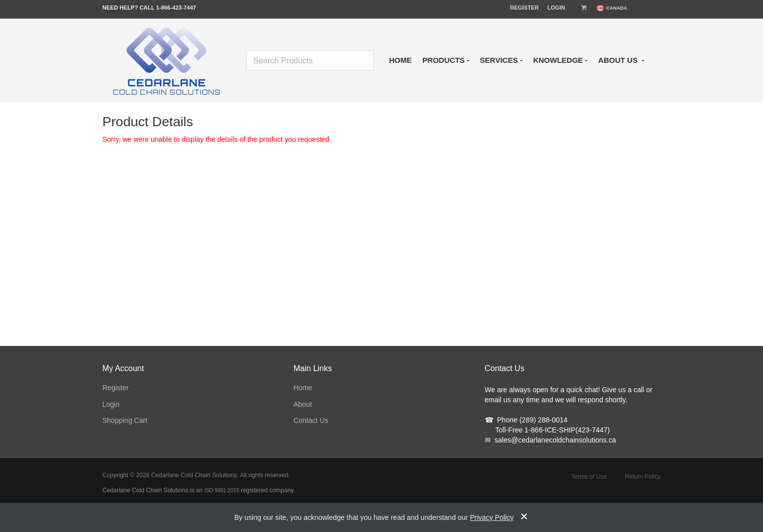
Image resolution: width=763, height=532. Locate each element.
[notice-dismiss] (524, 517)
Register (524, 8)
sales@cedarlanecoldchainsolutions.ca (550, 440)
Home (303, 388)
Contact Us (311, 420)
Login (556, 8)
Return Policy (643, 477)
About (303, 404)
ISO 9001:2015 (222, 491)
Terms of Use (589, 477)
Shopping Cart (125, 420)
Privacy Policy (492, 517)
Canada (617, 8)
